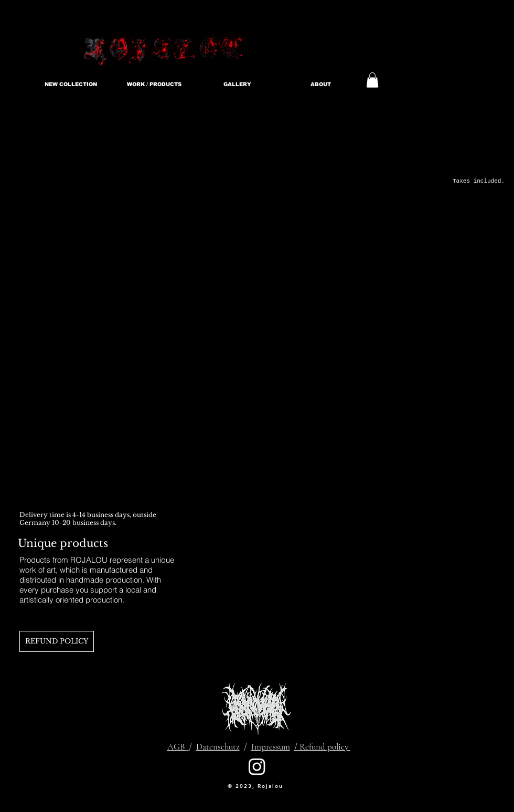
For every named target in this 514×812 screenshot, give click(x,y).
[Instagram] (257, 766)
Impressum (271, 747)
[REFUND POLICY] (57, 641)
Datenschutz (218, 747)
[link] (372, 80)
